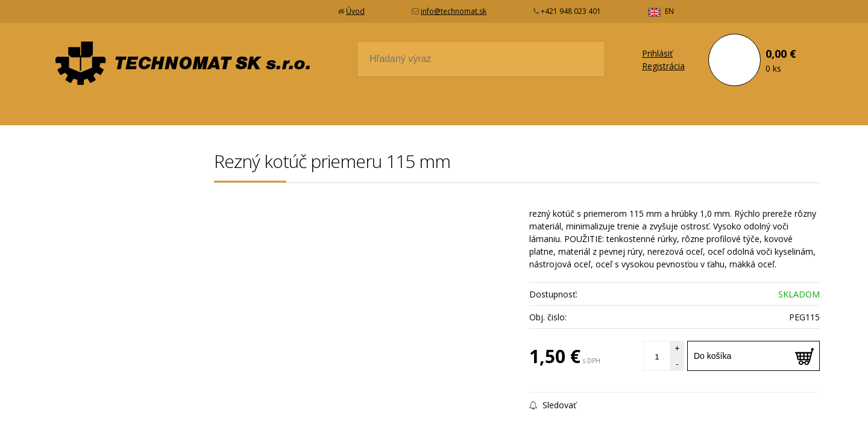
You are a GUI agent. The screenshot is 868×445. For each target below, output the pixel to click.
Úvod (355, 11)
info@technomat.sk (454, 11)
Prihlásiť (657, 53)
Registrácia (663, 66)
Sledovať (553, 405)
